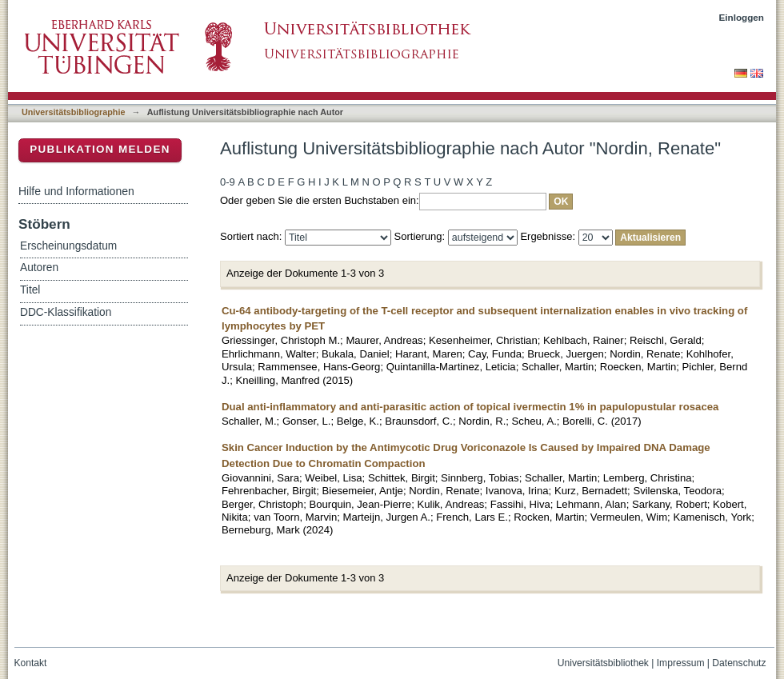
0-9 (228, 182)
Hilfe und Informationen (76, 191)
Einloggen (742, 17)
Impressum (681, 663)
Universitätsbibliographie (73, 112)
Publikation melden (100, 149)
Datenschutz (739, 663)
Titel (30, 290)
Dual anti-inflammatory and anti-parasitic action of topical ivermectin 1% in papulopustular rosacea (470, 407)
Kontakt (31, 663)
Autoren (39, 268)
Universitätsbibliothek (603, 663)
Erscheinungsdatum (68, 246)
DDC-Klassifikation (66, 312)
